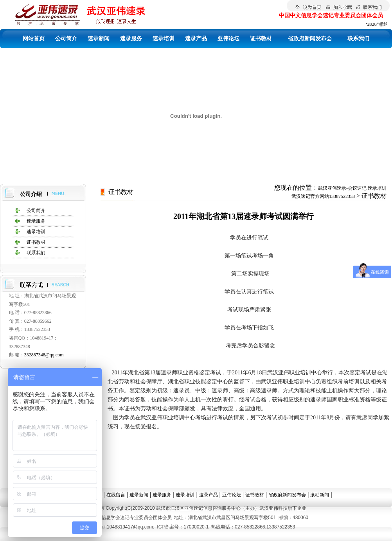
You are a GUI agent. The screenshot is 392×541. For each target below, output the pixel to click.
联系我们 (358, 39)
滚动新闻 (320, 495)
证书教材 (261, 39)
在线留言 (116, 495)
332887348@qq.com (44, 355)
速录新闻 (99, 39)
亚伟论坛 (228, 39)
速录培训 (164, 39)
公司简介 (66, 39)
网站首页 (34, 39)
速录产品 (196, 39)
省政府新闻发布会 (310, 39)
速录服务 (131, 39)
